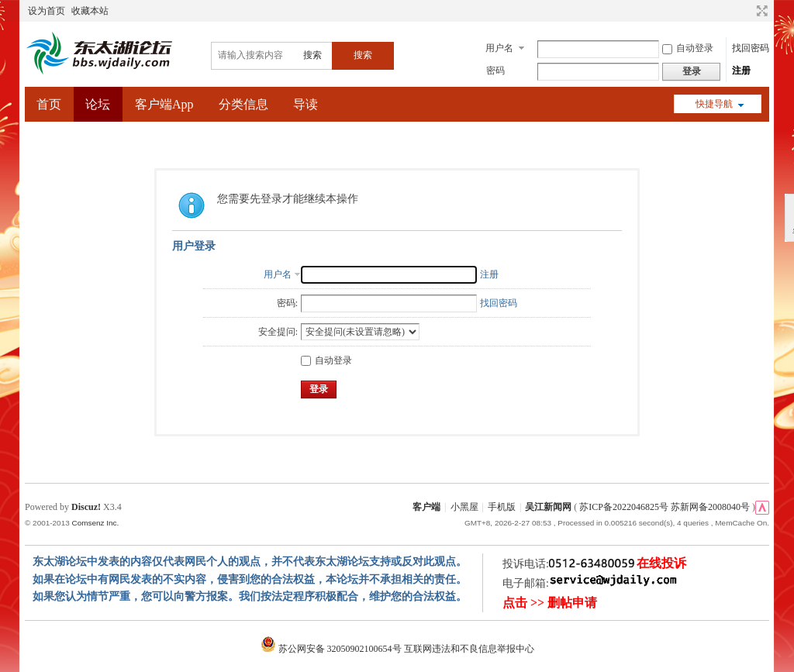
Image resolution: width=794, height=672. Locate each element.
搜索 (312, 55)
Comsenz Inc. (95, 523)
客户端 (426, 507)
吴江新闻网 (548, 507)
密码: (287, 303)
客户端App (164, 104)
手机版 (502, 507)
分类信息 (243, 104)
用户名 (499, 48)
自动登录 (688, 48)
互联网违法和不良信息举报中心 (469, 649)
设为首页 (47, 11)
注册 (741, 71)
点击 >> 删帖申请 (550, 603)
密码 (495, 71)
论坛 (98, 104)
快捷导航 (714, 104)
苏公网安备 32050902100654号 (332, 649)
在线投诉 (661, 563)
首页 (49, 104)
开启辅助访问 (747, 11)
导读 (306, 104)
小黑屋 (464, 507)
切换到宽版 (760, 11)
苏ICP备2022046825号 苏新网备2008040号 (665, 507)
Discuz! (86, 507)
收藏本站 (90, 11)
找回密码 (751, 48)
